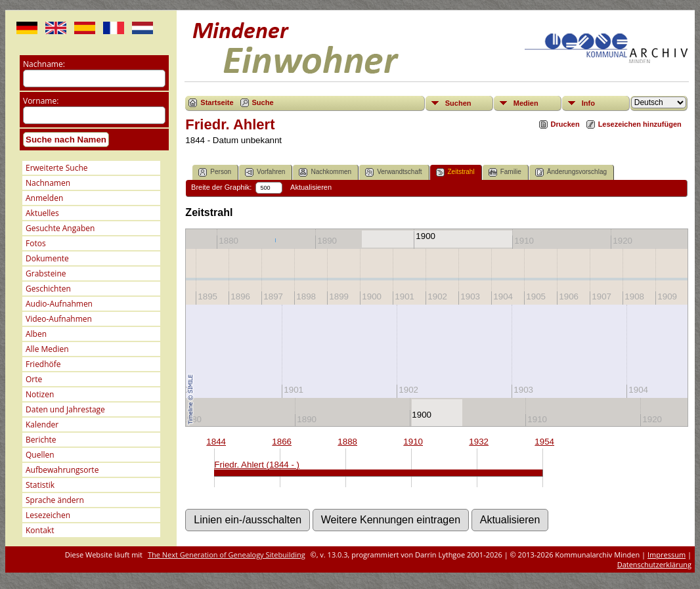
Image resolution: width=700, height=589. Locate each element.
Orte (34, 379)
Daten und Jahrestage (65, 409)
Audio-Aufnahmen (59, 304)
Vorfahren (265, 172)
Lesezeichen (48, 515)
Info (588, 103)
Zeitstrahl (455, 172)
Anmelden (44, 198)
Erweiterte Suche (56, 168)
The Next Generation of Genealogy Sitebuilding (227, 555)
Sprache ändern (55, 500)
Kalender (42, 425)
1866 (282, 442)
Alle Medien (47, 349)
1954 (544, 442)
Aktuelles (42, 213)
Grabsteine (46, 273)
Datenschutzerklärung (654, 564)
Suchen (458, 103)
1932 (479, 442)
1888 (347, 442)
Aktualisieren (311, 187)
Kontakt (40, 530)
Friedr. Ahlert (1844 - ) (257, 465)
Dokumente (47, 258)
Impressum (667, 555)
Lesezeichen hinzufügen (640, 124)
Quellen (40, 455)
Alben (36, 334)
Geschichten (48, 289)
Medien (526, 103)
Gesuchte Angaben (60, 228)
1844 (216, 442)
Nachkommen (325, 172)
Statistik (40, 485)
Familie (505, 172)
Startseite (217, 102)
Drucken (565, 124)
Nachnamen (48, 183)
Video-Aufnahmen (59, 319)
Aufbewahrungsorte (62, 470)
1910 (413, 442)
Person (215, 172)
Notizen (40, 394)
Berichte (41, 440)
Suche (263, 102)
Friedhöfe (43, 364)
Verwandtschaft (393, 172)
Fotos (36, 243)
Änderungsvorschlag (571, 172)
